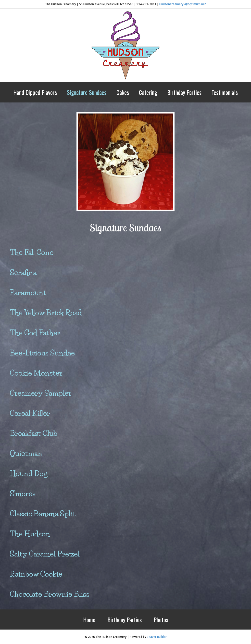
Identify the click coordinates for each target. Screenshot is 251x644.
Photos (161, 619)
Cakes (123, 92)
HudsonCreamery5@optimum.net (183, 4)
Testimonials (225, 92)
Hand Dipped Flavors (35, 92)
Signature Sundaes (87, 92)
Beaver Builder (157, 637)
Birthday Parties (184, 92)
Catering (148, 92)
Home (89, 619)
